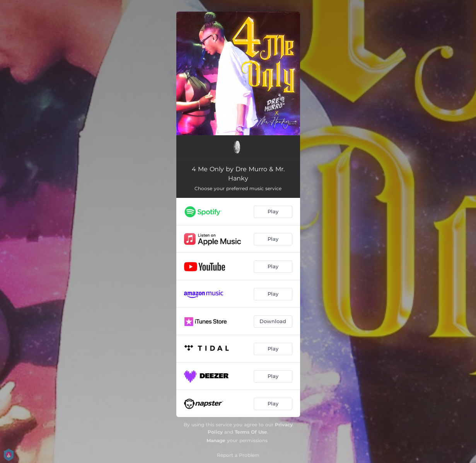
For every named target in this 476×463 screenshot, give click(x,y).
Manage (216, 440)
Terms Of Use (251, 432)
